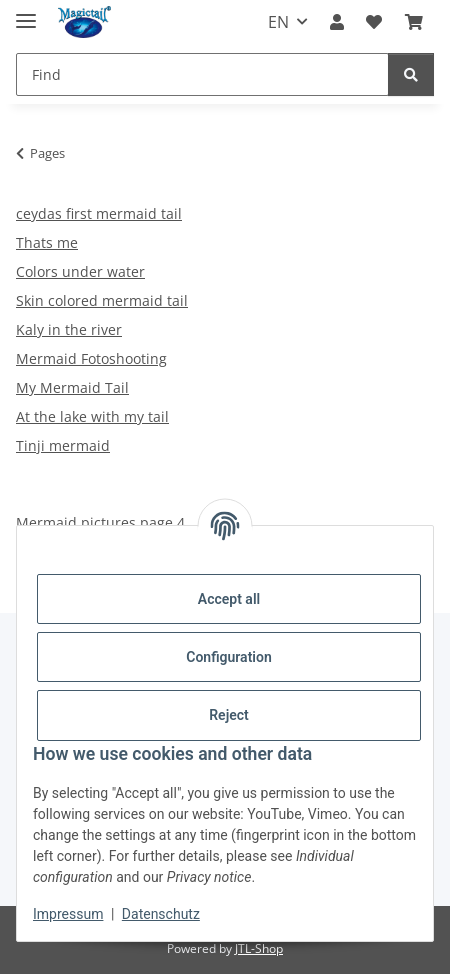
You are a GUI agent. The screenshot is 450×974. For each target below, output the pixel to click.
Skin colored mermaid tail (102, 300)
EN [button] (278, 22)
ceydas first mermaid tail (99, 213)
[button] (337, 22)
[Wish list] (374, 22)
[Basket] (414, 22)
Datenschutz (161, 914)
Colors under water (80, 271)
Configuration (228, 657)
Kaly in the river (69, 329)
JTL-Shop (259, 948)
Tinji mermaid (63, 445)
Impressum (68, 914)
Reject (229, 715)
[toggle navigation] (26, 12)
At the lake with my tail (92, 416)
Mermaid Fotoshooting (91, 358)
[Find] (202, 74)
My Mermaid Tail (72, 387)
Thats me (47, 242)
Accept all (229, 599)
